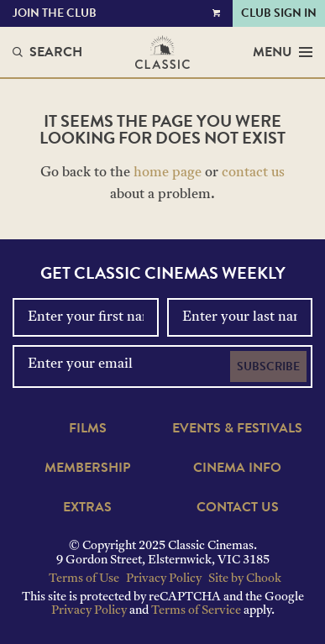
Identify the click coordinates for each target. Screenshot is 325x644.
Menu (283, 52)
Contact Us (238, 507)
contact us (253, 173)
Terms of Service (196, 611)
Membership (87, 468)
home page (168, 173)
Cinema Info (237, 468)
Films (88, 428)
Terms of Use (84, 579)
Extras (87, 507)
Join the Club (55, 13)
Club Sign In (279, 13)
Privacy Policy (164, 579)
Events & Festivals (237, 428)
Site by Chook (245, 579)
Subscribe (268, 367)
